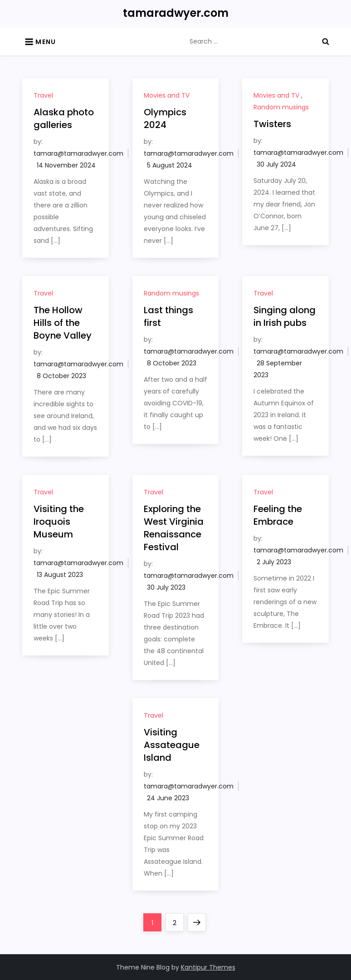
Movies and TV (167, 95)
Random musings (281, 107)
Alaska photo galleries (64, 118)
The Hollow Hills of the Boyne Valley (63, 323)
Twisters (272, 124)
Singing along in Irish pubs (285, 316)
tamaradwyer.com (176, 13)
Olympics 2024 (165, 118)
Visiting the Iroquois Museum (59, 522)
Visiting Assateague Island (172, 745)
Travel (43, 95)
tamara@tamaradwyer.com (78, 153)
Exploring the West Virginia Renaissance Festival (174, 528)
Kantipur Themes (208, 967)
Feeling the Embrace (278, 515)
